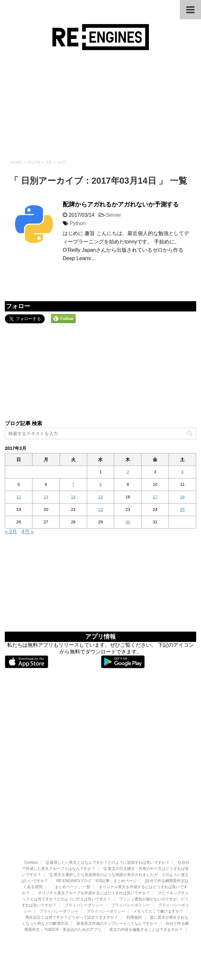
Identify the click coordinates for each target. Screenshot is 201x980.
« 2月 (11, 532)
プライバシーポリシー (84, 859)
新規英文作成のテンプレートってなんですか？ (117, 878)
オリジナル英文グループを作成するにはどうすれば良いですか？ (94, 847)
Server (113, 215)
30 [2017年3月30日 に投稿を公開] (128, 522)
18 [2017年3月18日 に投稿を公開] (182, 497)
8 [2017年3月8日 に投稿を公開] (100, 484)
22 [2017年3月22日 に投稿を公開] (100, 509)
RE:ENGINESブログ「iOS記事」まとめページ (96, 835)
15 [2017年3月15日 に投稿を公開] (100, 497)
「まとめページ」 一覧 (71, 841)
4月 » (28, 532)
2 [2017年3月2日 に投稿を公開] (128, 472)
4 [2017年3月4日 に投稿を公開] (182, 472)
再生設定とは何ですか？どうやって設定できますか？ (72, 871)
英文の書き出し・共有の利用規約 (152, 890)
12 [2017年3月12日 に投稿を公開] (19, 497)
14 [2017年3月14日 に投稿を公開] (73, 497)
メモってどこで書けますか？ (158, 865)
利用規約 (134, 871)
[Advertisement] (100, 105)
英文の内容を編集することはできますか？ (146, 884)
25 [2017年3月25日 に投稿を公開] (182, 509)
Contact (31, 817)
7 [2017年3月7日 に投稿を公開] (73, 484)
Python (78, 223)
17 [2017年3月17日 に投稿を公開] (155, 497)
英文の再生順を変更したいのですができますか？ (72, 890)
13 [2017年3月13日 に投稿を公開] (46, 497)
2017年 (34, 162)
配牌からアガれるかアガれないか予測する (121, 204)
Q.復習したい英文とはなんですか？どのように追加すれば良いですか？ (108, 817)
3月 (49, 162)
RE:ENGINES (100, 905)
